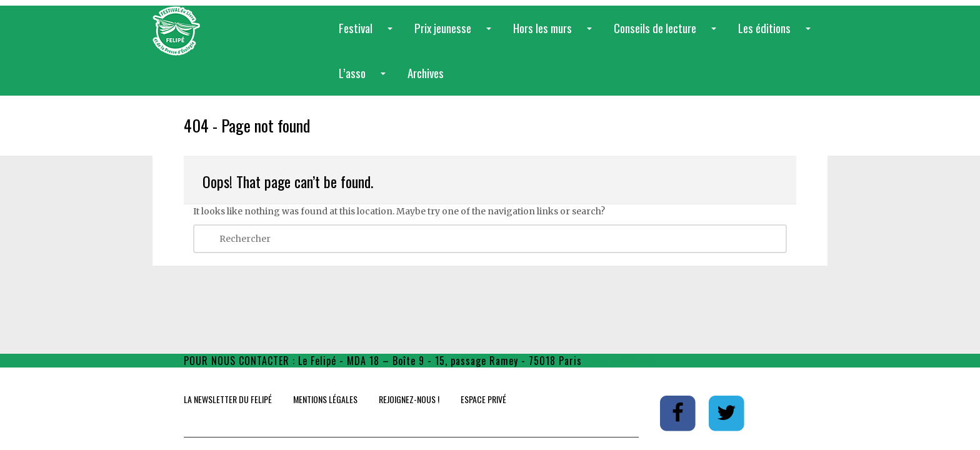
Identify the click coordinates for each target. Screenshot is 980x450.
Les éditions (777, 35)
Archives (426, 72)
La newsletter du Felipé (228, 399)
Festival (368, 35)
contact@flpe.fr (621, 361)
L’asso (365, 80)
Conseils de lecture (667, 35)
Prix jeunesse (455, 35)
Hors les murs (555, 35)
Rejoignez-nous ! (409, 399)
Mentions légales (325, 399)
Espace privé (483, 399)
